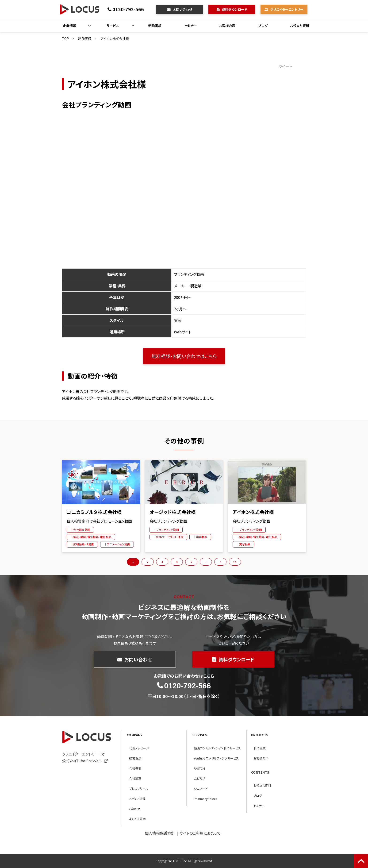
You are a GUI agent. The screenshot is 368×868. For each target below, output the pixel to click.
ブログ (263, 26)
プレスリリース (139, 789)
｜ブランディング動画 (166, 530)
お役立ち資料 (299, 26)
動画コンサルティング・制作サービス (217, 748)
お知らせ (135, 809)
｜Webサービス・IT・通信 (168, 537)
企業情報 (69, 26)
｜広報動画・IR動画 (82, 544)
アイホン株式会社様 (253, 512)
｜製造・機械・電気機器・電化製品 (91, 537)
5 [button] (191, 562)
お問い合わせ (182, 9)
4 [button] (177, 562)
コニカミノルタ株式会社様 (94, 512)
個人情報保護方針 (160, 833)
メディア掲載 (137, 799)
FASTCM (199, 768)
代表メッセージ (139, 748)
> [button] (220, 562)
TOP (65, 39)
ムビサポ (200, 778)
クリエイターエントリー (287, 9)
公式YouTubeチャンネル (82, 761)
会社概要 (135, 768)
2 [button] (148, 562)
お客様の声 (227, 26)
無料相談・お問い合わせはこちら (184, 356)
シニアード (201, 789)
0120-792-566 (128, 9)
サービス (113, 26)
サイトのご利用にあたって (200, 833)
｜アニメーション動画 (117, 544)
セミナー (191, 26)
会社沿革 (135, 778)
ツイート (285, 66)
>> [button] (235, 562)
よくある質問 (137, 819)
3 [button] (162, 562)
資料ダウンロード (234, 9)
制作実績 (155, 26)
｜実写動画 (200, 537)
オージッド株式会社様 (173, 512)
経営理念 (135, 758)
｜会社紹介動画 (80, 530)
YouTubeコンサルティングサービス (216, 758)
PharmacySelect (205, 799)
